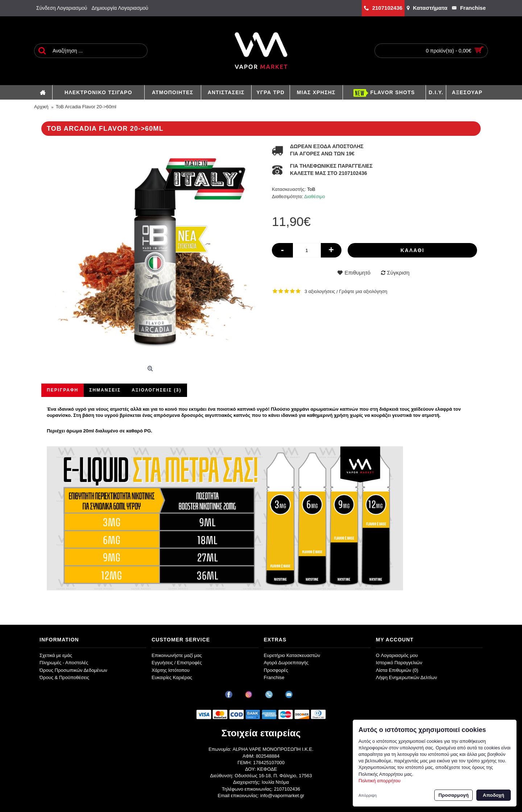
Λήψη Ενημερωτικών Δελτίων (407, 677)
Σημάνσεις (105, 390)
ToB (311, 189)
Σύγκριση (398, 273)
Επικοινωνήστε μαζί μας (177, 655)
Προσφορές (276, 670)
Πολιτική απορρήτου (380, 781)
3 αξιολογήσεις (320, 291)
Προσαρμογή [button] (453, 795)
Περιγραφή (63, 390)
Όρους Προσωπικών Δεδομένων (73, 670)
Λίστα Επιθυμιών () (397, 670)
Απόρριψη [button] (368, 795)
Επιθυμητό (357, 273)
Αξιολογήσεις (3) (156, 390)
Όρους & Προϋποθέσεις (64, 677)
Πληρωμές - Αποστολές (64, 663)
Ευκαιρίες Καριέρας (172, 677)
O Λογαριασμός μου (397, 655)
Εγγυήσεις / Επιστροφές (177, 663)
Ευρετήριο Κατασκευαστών (292, 655)
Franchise (274, 677)
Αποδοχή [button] (494, 795)
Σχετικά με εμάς (56, 655)
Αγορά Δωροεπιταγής (286, 663)
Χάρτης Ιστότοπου (171, 670)
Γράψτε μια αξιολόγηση (363, 291)
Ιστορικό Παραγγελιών (399, 663)
